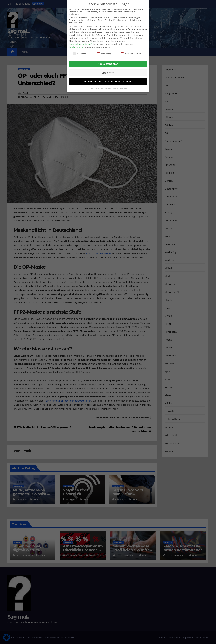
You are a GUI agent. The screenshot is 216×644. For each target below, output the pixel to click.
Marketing (104, 54)
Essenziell (80, 54)
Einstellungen (76, 47)
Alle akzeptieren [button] (108, 64)
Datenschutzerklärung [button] (110, 88)
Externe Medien (131, 54)
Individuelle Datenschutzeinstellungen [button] (108, 81)
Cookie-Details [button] (93, 88)
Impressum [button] (124, 88)
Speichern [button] (108, 73)
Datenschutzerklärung (80, 44)
